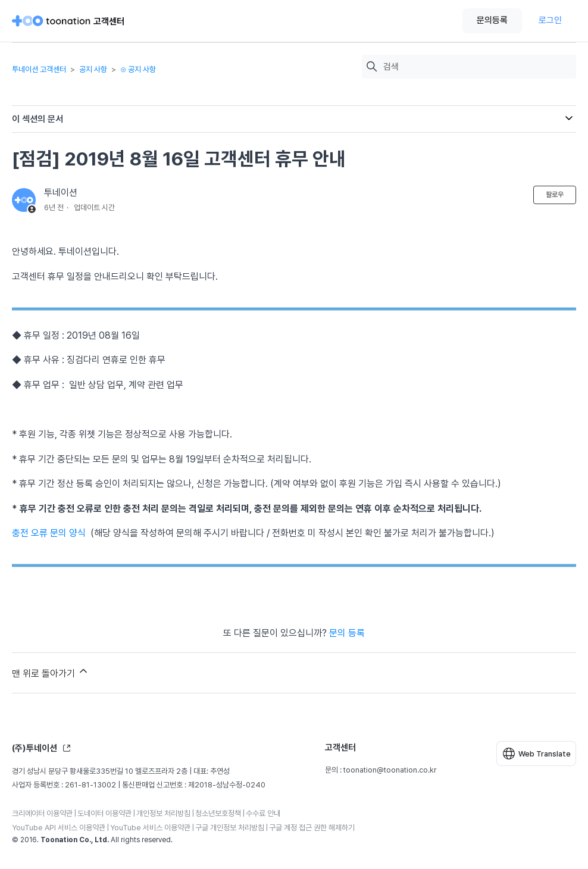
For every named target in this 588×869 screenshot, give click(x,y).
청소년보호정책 (218, 813)
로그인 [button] (550, 20)
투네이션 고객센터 (39, 69)
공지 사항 (93, 69)
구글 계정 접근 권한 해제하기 (312, 828)
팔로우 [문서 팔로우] (555, 195)
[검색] (477, 67)
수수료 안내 (263, 813)
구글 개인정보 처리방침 (230, 828)
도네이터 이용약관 (104, 813)
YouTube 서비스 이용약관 (150, 828)
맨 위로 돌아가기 (51, 672)
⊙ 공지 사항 (138, 69)
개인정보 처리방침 (163, 813)
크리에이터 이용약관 (42, 813)
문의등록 (492, 20)
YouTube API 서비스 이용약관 (59, 828)
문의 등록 (347, 633)
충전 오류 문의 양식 (49, 533)
